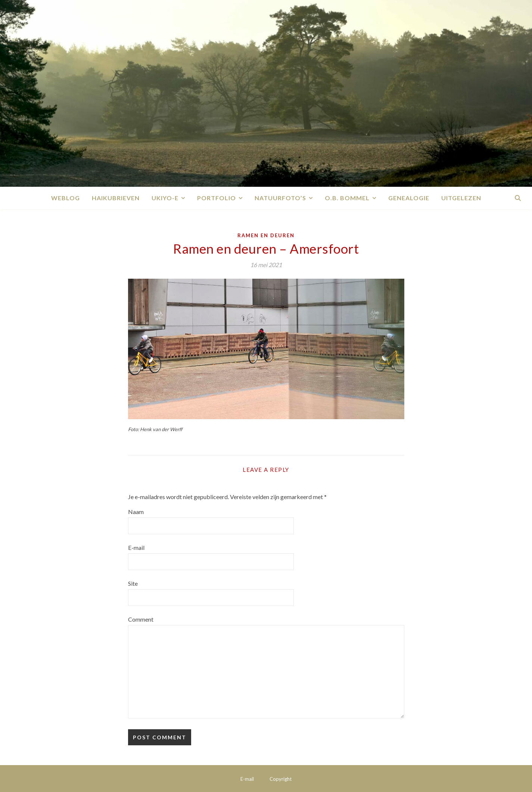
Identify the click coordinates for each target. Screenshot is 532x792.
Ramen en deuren (266, 235)
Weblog (66, 198)
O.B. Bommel (347, 198)
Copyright (281, 779)
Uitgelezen (461, 198)
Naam (136, 512)
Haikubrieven (116, 198)
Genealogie (409, 198)
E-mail (136, 547)
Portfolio (217, 198)
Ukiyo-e (165, 198)
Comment (141, 619)
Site (133, 583)
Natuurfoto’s (280, 198)
